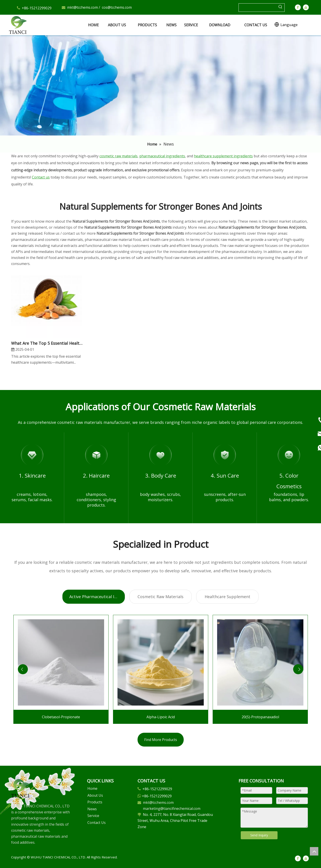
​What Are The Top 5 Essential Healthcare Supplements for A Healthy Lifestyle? (47, 343)
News (92, 809)
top (314, 851)
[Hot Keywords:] (280, 8)
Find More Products (161, 740)
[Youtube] (306, 7)
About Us (95, 795)
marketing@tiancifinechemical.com (172, 808)
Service (93, 816)
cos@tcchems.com (117, 7)
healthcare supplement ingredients (223, 156)
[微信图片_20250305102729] (20, 788)
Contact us (41, 177)
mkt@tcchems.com (82, 7)
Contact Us (97, 823)
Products (95, 802)
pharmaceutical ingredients (162, 156)
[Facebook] (298, 7)
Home (92, 788)
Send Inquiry (259, 835)
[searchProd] (258, 8)
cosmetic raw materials (118, 156)
